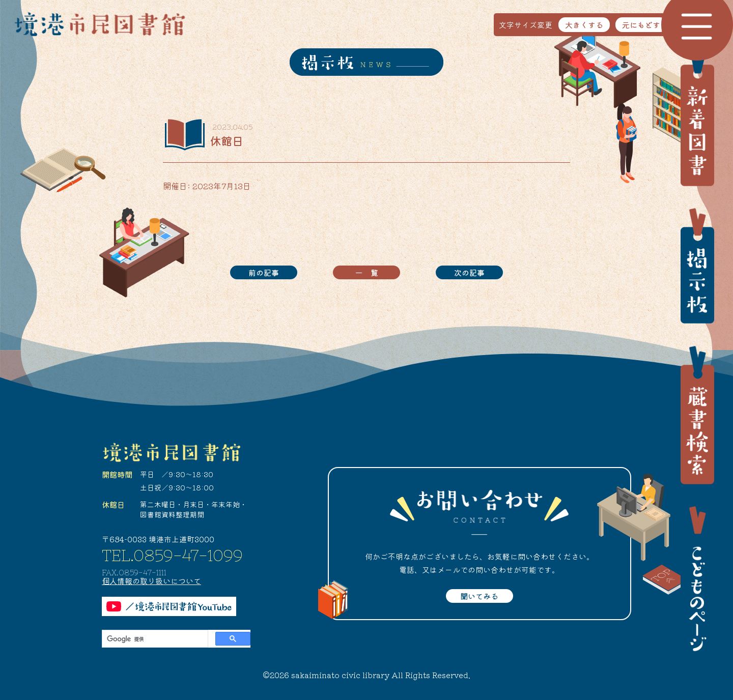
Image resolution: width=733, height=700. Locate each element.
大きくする (584, 25)
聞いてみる (479, 596)
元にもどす (641, 25)
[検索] (154, 639)
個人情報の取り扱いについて (151, 581)
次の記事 (469, 272)
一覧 (371, 272)
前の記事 (264, 272)
